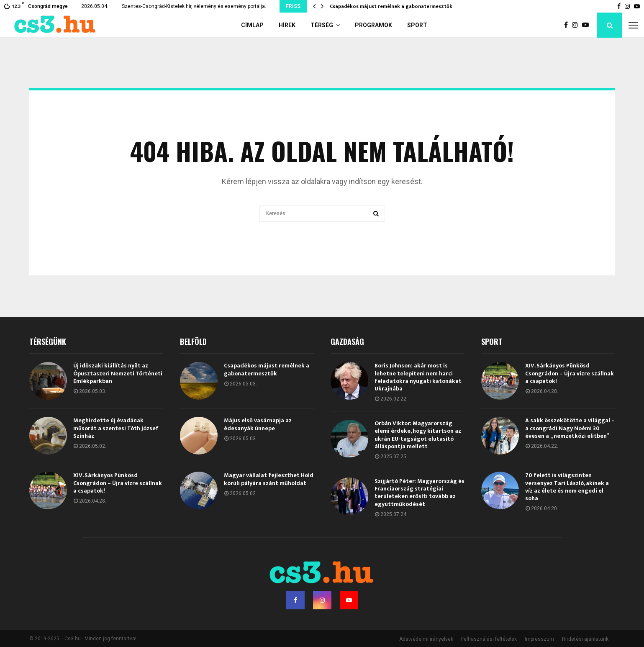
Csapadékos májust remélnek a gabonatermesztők (391, 6)
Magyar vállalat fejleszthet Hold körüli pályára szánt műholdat (269, 479)
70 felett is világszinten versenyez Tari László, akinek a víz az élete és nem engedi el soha (567, 487)
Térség (322, 25)
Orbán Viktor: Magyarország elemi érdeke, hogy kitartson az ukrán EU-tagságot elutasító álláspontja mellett (418, 435)
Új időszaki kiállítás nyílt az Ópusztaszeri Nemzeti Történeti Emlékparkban (118, 373)
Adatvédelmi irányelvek (426, 639)
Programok (373, 25)
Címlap (252, 25)
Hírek (287, 25)
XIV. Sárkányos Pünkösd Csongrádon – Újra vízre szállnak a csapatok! (118, 483)
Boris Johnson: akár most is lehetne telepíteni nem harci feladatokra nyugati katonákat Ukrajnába (418, 377)
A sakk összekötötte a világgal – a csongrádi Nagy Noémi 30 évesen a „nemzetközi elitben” (570, 428)
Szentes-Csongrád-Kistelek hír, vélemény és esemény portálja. (194, 6)
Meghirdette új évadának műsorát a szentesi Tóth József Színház (116, 428)
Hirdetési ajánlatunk (585, 639)
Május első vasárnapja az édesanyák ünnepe (258, 424)
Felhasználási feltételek (489, 639)
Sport (417, 25)
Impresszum (539, 639)
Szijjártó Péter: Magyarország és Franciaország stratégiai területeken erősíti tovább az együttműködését (419, 493)
